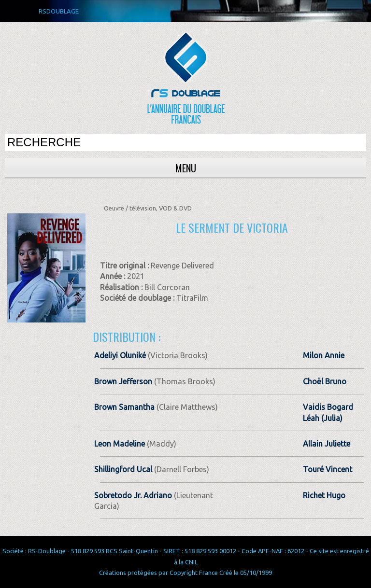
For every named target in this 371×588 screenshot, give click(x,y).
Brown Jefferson (123, 381)
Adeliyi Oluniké (120, 355)
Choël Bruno (325, 381)
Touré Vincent (328, 469)
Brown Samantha (124, 407)
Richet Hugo (324, 495)
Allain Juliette (327, 444)
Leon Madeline (120, 444)
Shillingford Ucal (123, 469)
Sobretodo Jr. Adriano (133, 495)
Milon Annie (324, 355)
